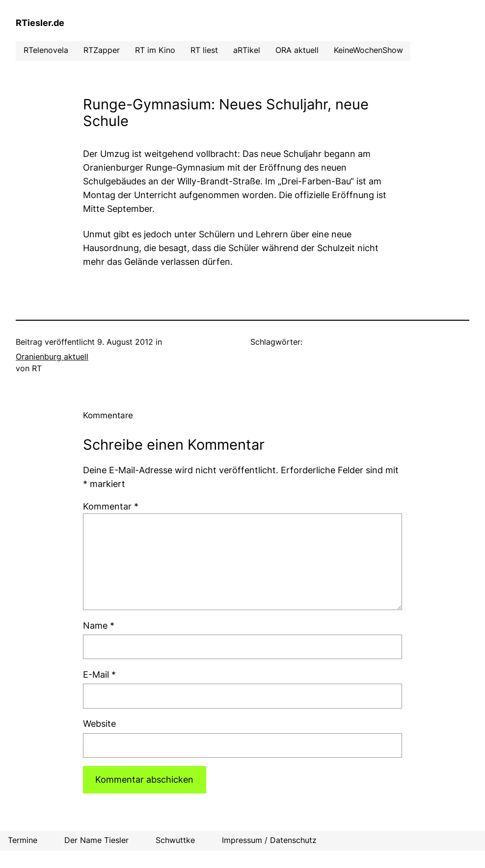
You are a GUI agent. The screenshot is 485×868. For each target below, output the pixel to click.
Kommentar (111, 506)
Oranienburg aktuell (52, 357)
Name (99, 625)
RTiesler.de (40, 23)
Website (99, 724)
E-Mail (99, 675)
